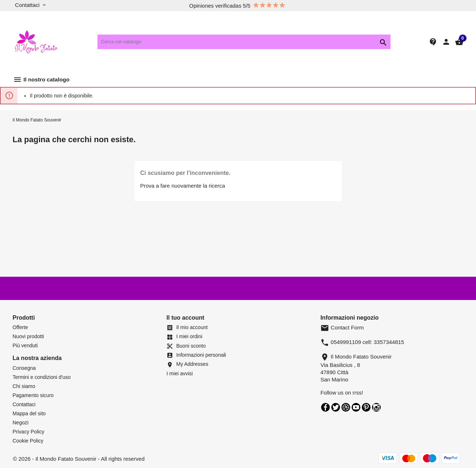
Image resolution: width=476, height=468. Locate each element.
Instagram (376, 407)
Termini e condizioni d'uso (42, 377)
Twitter (336, 407)
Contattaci (24, 404)
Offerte (21, 327)
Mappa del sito (29, 413)
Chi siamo (24, 386)
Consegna (24, 368)
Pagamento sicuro (33, 395)
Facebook (325, 407)
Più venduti (25, 345)
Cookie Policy (28, 441)
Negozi (21, 423)
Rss (346, 407)
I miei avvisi (180, 373)
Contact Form (342, 327)
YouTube (356, 407)
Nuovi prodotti (28, 336)
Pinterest (366, 407)
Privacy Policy (29, 432)
